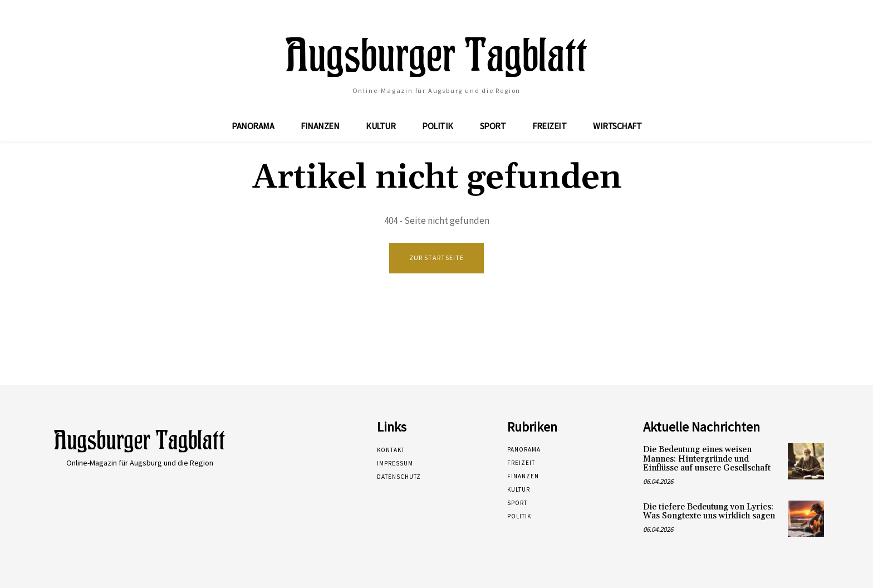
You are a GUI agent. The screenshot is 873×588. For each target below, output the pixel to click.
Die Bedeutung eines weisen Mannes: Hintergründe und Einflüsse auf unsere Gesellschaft (707, 459)
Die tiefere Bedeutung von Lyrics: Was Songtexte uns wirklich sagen (709, 512)
